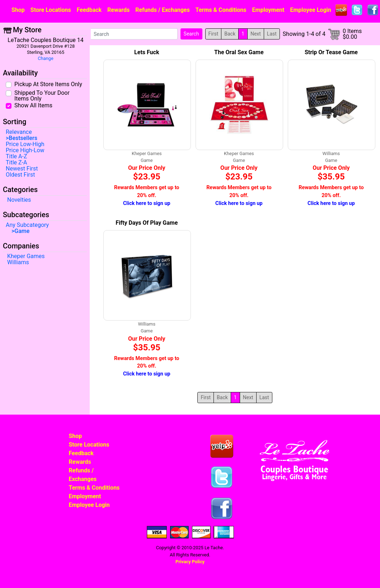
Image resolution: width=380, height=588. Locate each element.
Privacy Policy (190, 562)
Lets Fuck (147, 52)
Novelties (19, 200)
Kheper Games (26, 256)
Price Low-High (25, 144)
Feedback (89, 10)
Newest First (22, 169)
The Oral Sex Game (239, 52)
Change (45, 58)
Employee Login (310, 10)
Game (22, 231)
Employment (268, 10)
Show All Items (33, 105)
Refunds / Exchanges (162, 10)
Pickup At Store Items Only (48, 84)
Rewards (118, 10)
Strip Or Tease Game (331, 52)
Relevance (19, 132)
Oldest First (20, 175)
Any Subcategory (27, 225)
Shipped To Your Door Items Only (42, 95)
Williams (18, 262)
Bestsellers (23, 138)
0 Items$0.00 (352, 34)
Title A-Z (16, 157)
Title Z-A (16, 163)
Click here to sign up (147, 203)
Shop (18, 10)
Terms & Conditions (221, 10)
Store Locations (51, 10)
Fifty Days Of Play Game (147, 223)
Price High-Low (25, 150)
